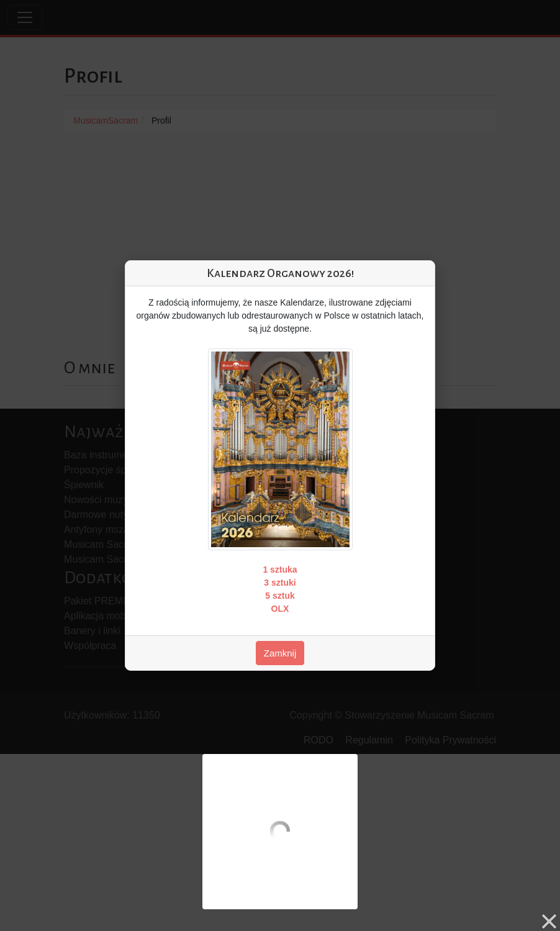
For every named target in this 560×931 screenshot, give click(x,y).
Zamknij (280, 653)
